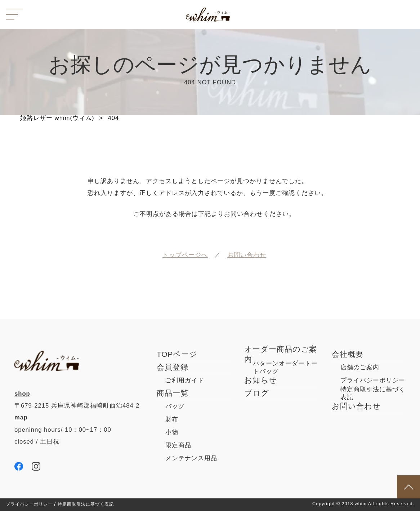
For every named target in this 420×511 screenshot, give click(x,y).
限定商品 (178, 445)
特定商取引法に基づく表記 (86, 504)
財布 (172, 419)
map (21, 417)
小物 (172, 432)
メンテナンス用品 (191, 458)
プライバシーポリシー (29, 504)
